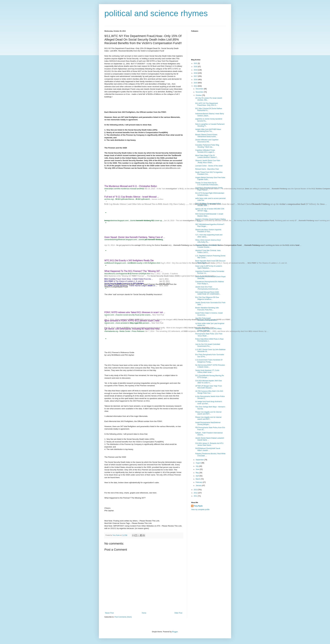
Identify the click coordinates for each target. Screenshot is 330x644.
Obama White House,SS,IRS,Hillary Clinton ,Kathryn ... (208, 330)
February (199, 482)
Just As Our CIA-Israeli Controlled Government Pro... (208, 345)
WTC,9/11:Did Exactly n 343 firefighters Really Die (129, 260)
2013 (196, 490)
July (197, 466)
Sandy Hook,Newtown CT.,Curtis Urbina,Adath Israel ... (207, 371)
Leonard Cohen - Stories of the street (209, 166)
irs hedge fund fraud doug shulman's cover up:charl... (209, 402)
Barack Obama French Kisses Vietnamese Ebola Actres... (206, 136)
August (199, 463)
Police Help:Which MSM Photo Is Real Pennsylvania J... (209, 340)
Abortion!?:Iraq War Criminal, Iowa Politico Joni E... (208, 251)
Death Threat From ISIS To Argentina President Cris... (209, 173)
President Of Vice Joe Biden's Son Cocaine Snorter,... (208, 246)
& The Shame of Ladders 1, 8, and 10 (124, 281)
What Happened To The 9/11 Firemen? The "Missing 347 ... (133, 271)
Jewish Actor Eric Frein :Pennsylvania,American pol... (207, 288)
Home (144, 613)
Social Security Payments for (124, 283)
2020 (196, 67)
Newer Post (109, 613)
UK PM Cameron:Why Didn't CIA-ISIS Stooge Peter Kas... (209, 392)
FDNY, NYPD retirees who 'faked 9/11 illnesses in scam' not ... (135, 312)
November (200, 92)
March (198, 479)
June (198, 469)
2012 (196, 493)
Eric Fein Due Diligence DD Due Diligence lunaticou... (207, 298)
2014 (196, 86)
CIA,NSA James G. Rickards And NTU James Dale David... (209, 444)
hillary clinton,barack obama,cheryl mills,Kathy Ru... (208, 241)
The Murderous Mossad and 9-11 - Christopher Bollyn (131, 186)
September (200, 460)
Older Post (178, 613)
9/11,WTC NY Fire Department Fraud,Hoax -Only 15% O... (207, 104)
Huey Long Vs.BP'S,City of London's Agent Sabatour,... (209, 267)
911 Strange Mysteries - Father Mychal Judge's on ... (131, 286)
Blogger (175, 632)
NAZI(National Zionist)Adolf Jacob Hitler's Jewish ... (208, 449)
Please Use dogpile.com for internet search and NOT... (208, 413)
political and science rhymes (156, 13)
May (198, 473)
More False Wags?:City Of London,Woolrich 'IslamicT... (207, 156)
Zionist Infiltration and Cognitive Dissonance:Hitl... (207, 141)
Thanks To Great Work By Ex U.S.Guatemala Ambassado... (207, 184)
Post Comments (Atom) (123, 617)
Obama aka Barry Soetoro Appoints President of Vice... (208, 231)
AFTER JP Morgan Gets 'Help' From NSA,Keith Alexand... (209, 387)
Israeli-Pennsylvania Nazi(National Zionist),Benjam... (208, 423)
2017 (196, 76)
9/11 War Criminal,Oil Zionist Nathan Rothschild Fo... (209, 110)
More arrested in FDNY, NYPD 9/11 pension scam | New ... (133, 321)
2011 (196, 496)
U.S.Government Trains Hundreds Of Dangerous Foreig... (209, 361)
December (200, 89)
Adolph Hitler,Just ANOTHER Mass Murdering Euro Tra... (208, 130)
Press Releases (138, 331)
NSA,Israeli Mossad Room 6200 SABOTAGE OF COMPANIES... (208, 293)
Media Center (125, 331)
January (199, 486)
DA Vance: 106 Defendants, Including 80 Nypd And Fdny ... (133, 329)
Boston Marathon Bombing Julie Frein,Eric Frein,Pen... (207, 309)
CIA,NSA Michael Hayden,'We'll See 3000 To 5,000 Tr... (209, 382)
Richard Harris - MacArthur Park (207, 169)
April (198, 476)
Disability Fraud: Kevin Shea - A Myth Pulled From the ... (129, 279)
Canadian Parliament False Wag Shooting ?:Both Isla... (207, 146)
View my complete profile (200, 510)
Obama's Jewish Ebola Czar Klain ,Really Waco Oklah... (208, 162)
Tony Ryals (198, 506)
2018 (196, 73)
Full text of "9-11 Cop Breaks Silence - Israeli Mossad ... (132, 197)
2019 (196, 70)
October (199, 95)
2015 (196, 83)
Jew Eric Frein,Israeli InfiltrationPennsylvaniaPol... (207, 319)
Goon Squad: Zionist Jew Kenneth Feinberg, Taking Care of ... (135, 237)
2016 (196, 80)
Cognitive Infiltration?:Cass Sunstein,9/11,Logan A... (205, 151)
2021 (196, 63)
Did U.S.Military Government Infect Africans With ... (208, 205)
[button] (106, 191)
